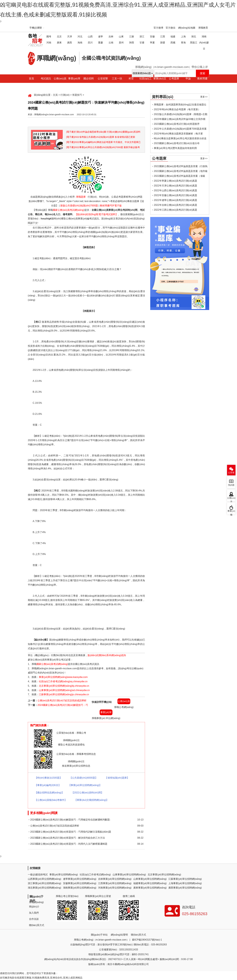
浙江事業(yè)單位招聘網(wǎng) (45, 883)
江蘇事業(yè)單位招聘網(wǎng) (185, 879)
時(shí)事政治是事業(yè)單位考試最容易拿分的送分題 (180, 139)
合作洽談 (34, 919)
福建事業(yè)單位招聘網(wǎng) (150, 883)
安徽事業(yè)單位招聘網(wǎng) (80, 883)
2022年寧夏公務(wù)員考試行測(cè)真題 (175, 181)
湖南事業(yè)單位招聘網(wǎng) (80, 888)
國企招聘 (89, 79)
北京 (59, 37)
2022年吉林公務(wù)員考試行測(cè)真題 (175, 205)
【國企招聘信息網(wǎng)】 (49, 793)
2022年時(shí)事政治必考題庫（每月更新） (177, 109)
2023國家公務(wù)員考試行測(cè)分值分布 (177, 143)
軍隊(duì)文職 (160, 83)
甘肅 (142, 43)
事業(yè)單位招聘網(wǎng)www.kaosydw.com (63, 677)
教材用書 (202, 79)
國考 (49, 37)
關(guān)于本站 (99, 935)
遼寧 (101, 37)
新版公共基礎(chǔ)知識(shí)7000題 (79, 206)
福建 (173, 37)
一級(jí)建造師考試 (38, 875)
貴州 (121, 43)
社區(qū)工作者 (145, 83)
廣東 (59, 43)
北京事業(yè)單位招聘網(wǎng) (164, 875)
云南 (111, 43)
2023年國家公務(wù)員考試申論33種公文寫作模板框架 (180, 120)
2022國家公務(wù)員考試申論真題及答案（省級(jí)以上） (179, 177)
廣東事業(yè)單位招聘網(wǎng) (150, 888)
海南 (80, 43)
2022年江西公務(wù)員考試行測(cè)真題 (175, 210)
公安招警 (103, 79)
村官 (131, 79)
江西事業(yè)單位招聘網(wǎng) (115, 883)
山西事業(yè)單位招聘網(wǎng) (45, 879)
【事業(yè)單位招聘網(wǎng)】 (85, 785)
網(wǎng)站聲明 (119, 935)
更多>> (204, 97)
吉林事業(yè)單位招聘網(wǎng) (115, 879)
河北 (80, 37)
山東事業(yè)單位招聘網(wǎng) (129, 875)
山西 (90, 37)
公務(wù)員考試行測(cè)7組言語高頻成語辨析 (62, 700)
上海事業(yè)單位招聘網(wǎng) (185, 883)
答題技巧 (77, 95)
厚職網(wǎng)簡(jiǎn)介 (36, 904)
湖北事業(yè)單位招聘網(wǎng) (45, 888)
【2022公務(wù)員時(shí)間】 (87, 793)
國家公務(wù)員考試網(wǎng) (68, 210)
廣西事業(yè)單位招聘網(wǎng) (185, 888)
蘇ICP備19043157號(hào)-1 (147, 940)
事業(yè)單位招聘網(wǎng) (64, 875)
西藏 (173, 43)
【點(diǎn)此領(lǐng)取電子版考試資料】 (96, 214)
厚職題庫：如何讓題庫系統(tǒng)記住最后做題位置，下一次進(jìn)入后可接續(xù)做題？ (180, 105)
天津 (70, 37)
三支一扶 (117, 79)
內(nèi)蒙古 (204, 46)
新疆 (163, 43)
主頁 (55, 95)
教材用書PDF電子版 (111, 206)
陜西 (132, 43)
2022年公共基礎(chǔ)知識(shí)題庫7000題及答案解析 (180, 129)
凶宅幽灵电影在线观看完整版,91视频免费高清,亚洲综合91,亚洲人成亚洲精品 (41, 978)
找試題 (231, 485)
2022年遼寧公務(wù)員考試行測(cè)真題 (175, 200)
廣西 (70, 43)
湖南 (204, 37)
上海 (183, 37)
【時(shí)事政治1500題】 (48, 778)
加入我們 (34, 913)
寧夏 (152, 43)
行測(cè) (65, 95)
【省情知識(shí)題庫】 (117, 778)
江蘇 (132, 37)
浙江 (142, 37)
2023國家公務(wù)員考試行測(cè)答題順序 (177, 124)
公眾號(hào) (231, 473)
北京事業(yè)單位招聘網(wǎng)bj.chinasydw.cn (64, 686)
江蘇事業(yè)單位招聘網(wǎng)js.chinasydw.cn (64, 694)
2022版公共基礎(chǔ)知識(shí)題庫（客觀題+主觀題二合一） (181, 115)
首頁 (31, 79)
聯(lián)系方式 (37, 925)
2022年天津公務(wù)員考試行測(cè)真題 (175, 186)
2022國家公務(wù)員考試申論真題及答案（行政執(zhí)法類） (181, 167)
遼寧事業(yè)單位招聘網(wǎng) (80, 879)
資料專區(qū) (163, 97)
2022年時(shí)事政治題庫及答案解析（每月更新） (178, 134)
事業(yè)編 (231, 512)
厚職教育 (203, 28)
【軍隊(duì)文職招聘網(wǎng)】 (91, 800)
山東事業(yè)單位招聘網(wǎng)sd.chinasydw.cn (64, 690)
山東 (121, 37)
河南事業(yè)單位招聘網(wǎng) (115, 888)
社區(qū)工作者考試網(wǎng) (95, 875)
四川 (90, 43)
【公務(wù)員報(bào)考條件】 (51, 800)
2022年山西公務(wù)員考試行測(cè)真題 (175, 190)
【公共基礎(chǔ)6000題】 (84, 778)
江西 (163, 37)
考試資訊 (46, 79)
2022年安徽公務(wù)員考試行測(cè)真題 (175, 195)
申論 (188, 79)
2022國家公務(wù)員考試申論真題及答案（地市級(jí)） (181, 172)
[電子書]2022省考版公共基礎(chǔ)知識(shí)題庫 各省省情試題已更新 (101, 137)
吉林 (111, 37)
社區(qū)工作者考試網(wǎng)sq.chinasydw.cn (63, 681)
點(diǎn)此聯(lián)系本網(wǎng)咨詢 (107, 655)
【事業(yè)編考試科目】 (48, 785)
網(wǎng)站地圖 (187, 28)
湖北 (194, 37)
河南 (49, 43)
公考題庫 (174, 79)
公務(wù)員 (60, 79)
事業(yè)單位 (74, 83)
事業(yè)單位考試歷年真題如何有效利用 (175, 148)
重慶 (101, 43)
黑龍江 (194, 43)
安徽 (152, 37)
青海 (183, 43)
